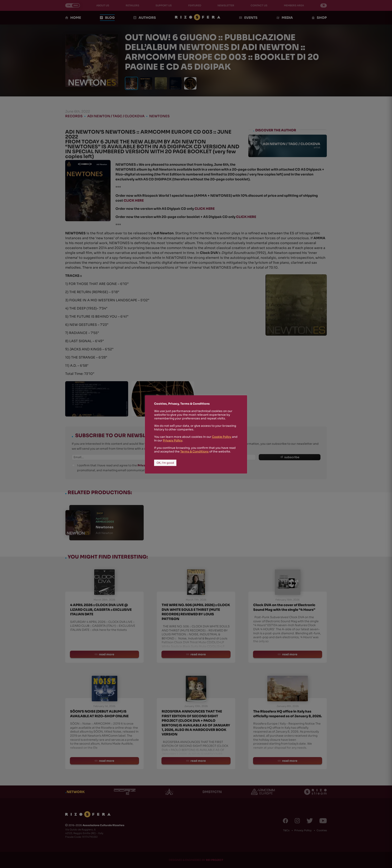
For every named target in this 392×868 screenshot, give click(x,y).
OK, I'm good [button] (165, 463)
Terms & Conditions (194, 451)
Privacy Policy (173, 440)
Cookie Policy (222, 437)
